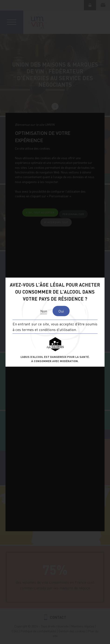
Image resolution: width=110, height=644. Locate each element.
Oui (61, 311)
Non (44, 311)
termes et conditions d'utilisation (49, 329)
